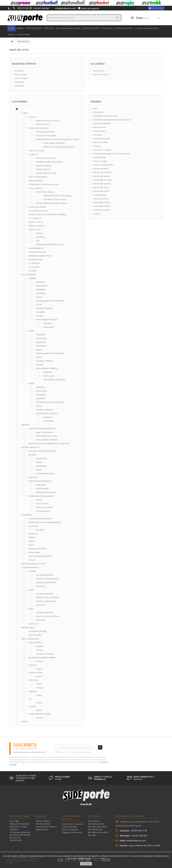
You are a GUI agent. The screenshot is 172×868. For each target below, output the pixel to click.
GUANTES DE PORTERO (38, 549)
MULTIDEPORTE (35, 643)
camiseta (40, 650)
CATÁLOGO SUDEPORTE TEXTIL (105, 116)
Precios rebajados (21, 78)
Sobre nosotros (99, 127)
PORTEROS (40, 312)
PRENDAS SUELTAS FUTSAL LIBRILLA (58, 196)
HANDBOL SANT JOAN (37, 252)
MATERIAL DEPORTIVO (123, 28)
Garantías (97, 146)
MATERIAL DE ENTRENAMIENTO (41, 496)
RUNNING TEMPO (36, 673)
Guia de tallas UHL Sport (102, 180)
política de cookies (95, 858)
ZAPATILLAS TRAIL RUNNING (48, 579)
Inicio (95, 108)
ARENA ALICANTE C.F (37, 226)
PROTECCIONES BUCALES (46, 492)
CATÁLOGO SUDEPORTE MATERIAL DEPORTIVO (112, 120)
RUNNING (33, 665)
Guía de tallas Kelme (101, 191)
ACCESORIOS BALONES (45, 474)
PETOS (31, 545)
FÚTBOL (39, 462)
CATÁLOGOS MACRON (102, 124)
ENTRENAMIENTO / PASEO (47, 436)
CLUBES (11, 28)
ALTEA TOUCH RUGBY (37, 207)
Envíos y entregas (100, 161)
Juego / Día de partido (45, 432)
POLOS (39, 305)
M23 (38, 241)
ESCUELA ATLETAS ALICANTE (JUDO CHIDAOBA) (47, 214)
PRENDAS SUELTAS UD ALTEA (48, 121)
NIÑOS (31, 383)
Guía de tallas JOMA (101, 169)
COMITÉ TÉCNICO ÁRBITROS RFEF (42, 429)
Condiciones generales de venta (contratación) (111, 154)
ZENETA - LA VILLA (36, 222)
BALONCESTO (42, 459)
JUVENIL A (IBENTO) (44, 166)
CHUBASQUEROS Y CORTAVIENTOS (50, 301)
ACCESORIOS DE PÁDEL (38, 631)
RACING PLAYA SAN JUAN (39, 128)
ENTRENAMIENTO (43, 511)
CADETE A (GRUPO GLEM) (46, 173)
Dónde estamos (99, 131)
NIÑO (31, 609)
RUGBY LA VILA (35, 229)
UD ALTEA (33, 117)
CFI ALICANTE (34, 267)
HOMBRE (32, 278)
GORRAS (32, 541)
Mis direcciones (95, 829)
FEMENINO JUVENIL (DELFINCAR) (49, 162)
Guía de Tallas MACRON (102, 172)
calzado (39, 710)
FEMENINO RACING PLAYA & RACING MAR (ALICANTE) (57, 139)
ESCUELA (40, 233)
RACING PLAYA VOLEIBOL (46, 136)
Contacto (96, 214)
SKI (30, 699)
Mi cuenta (94, 816)
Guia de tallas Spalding (102, 184)
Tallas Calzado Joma (101, 199)
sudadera (40, 646)
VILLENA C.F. (34, 154)
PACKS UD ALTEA (43, 124)
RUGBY (39, 470)
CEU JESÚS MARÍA (36, 260)
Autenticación (98, 71)
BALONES (32, 455)
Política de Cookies (100, 142)
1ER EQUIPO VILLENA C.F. (46, 158)
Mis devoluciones (96, 824)
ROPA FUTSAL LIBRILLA (45, 192)
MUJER (31, 331)
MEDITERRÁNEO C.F (37, 248)
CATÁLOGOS (49, 28)
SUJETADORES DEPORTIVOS (54, 380)
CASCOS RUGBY (42, 489)
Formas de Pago (99, 157)
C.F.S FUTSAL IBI (35, 218)
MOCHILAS (33, 477)
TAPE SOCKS (34, 680)
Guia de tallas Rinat (100, 187)
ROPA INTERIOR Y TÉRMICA (47, 320)
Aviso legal (97, 135)
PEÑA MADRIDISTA (36, 181)
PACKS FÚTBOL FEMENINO (54, 143)
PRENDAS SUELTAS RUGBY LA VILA (50, 244)
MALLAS (39, 297)
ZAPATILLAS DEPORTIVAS (46, 582)
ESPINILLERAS (34, 552)
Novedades (19, 71)
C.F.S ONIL (33, 271)
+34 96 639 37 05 (139, 831)
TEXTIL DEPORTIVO (34, 28)
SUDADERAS (41, 290)
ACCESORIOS (107, 28)
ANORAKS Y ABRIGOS (44, 308)
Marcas (12, 34)
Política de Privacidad (101, 139)
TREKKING (33, 691)
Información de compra (71, 817)
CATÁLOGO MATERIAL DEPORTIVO (42, 451)
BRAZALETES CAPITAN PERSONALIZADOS (45, 522)
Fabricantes (19, 82)
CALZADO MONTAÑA (44, 575)
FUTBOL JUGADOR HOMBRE (40, 714)
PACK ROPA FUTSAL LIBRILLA (55, 199)
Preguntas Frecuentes (102, 210)
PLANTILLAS (33, 624)
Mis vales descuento (98, 827)
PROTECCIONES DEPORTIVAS (40, 481)
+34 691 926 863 (139, 836)
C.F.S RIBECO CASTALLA (38, 211)
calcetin (39, 669)
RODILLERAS (41, 485)
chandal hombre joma (45, 654)
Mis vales (92, 835)
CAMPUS (25, 721)
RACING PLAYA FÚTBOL (45, 132)
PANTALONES (42, 286)
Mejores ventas (20, 74)
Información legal (20, 816)
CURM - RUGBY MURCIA (38, 177)
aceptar (86, 864)
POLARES (40, 316)
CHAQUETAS (41, 293)
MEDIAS (32, 537)
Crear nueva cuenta (101, 74)
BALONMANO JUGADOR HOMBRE (42, 658)
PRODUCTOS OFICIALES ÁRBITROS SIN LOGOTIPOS (49, 444)
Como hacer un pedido (102, 150)
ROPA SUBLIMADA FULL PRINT (68, 28)
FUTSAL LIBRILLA (35, 188)
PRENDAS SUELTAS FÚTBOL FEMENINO (59, 147)
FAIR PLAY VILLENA (36, 151)
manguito (40, 688)
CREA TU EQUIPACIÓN (30, 639)
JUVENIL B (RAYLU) (43, 169)
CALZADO (32, 706)
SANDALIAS (40, 586)
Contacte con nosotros (46, 827)
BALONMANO (42, 466)
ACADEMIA (40, 237)
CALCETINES (34, 526)
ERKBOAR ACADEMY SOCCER (40, 256)
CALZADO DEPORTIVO (91, 28)
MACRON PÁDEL (24, 34)
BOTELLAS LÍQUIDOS (44, 507)
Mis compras (94, 821)
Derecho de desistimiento (103, 165)
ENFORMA (40, 530)
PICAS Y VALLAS (42, 504)
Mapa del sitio (42, 829)
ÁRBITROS (21, 28)
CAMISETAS (41, 282)
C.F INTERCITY (34, 263)
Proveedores (19, 86)
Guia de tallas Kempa (101, 176)
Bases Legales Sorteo (101, 202)
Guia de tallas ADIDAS (101, 206)
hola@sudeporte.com (136, 841)
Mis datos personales (98, 832)
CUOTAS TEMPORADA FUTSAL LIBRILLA (52, 203)
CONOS (39, 500)
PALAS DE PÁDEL (35, 635)
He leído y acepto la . (74, 752)
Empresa (41, 816)
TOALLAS (32, 560)
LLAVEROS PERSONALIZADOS (146, 28)
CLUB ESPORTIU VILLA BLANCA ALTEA (44, 184)
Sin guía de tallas (99, 195)
